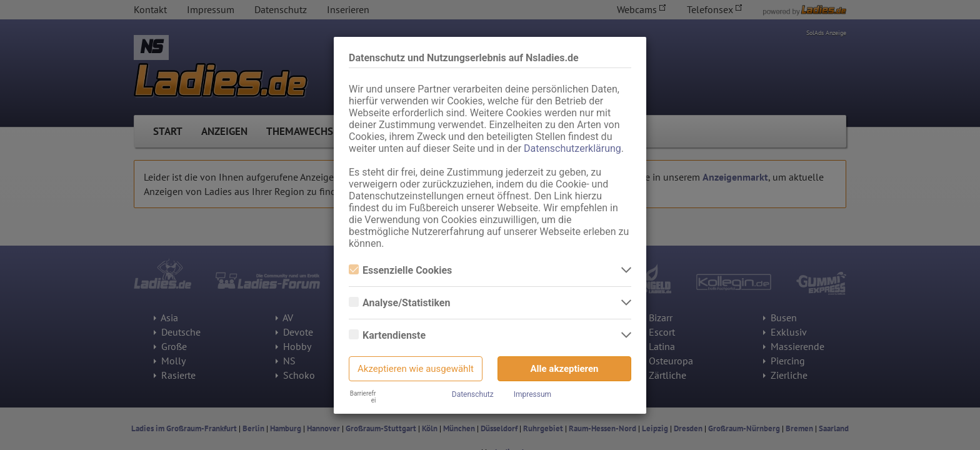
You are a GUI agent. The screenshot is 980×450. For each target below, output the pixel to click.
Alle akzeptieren (565, 369)
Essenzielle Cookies (400, 270)
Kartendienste (387, 335)
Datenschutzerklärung (572, 148)
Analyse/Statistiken (399, 303)
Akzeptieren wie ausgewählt (416, 369)
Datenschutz (473, 394)
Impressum (532, 394)
